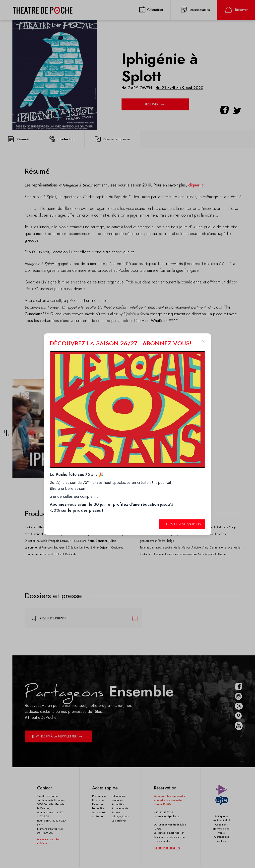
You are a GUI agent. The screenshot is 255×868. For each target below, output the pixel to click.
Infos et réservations (182, 524)
